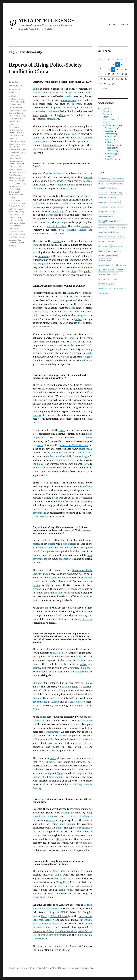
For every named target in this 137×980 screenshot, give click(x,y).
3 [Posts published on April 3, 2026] (118, 64)
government (39, 513)
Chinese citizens (52, 145)
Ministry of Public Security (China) (16, 167)
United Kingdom (107, 284)
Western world (120, 288)
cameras (51, 820)
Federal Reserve (106, 216)
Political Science (59, 916)
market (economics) (108, 256)
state (35, 115)
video (62, 430)
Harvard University (107, 237)
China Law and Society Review (18, 113)
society (43, 115)
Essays (12, 89)
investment (117, 246)
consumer (119, 183)
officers (60, 839)
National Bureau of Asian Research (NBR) (17, 175)
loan (109, 251)
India (102, 241)
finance (103, 227)
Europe (55, 702)
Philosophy (112, 151)
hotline (37, 585)
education (104, 207)
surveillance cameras (45, 816)
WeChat (50, 456)
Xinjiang (37, 683)
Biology (110, 142)
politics (65, 551)
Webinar (109, 156)
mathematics (105, 260)
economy (116, 202)
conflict (57, 241)
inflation (110, 241)
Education (109, 131)
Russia (111, 270)
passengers (59, 207)
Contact (124, 25)
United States (77, 702)
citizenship (21, 116)
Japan (102, 251)
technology (104, 279)
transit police (58, 211)
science (120, 270)
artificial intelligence (80, 816)
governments (40, 702)
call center (84, 596)
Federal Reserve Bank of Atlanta (110, 222)
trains (74, 207)
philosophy (121, 265)
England (103, 212)
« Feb (104, 89)
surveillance (84, 828)
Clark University (53, 909)
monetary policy (106, 265)
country (74, 668)
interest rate (104, 246)
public (73, 93)
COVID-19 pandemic (108, 188)
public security (40, 312)
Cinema (106, 111)
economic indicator (108, 197)
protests (64, 878)
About (112, 25)
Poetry (105, 117)
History (121, 237)
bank (102, 183)
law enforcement (50, 119)
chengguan (43, 256)
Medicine (111, 148)
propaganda (39, 438)
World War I (104, 293)
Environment (113, 145)
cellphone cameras (76, 230)
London (117, 251)
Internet (12, 150)
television (47, 468)
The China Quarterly (66, 931)
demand (103, 193)
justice (52, 544)
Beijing (36, 777)
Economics (110, 128)
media (68, 96)
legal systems (45, 548)
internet (77, 104)
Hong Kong (60, 871)
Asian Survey (85, 931)
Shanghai (57, 777)
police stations (60, 453)
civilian (70, 252)
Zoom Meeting (111, 159)
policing (65, 813)
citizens (53, 578)
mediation (66, 559)
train (35, 245)
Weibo (61, 456)
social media (70, 188)
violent (62, 264)
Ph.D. (44, 916)
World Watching (110, 125)
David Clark (14, 82)
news (61, 234)
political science (16, 195)
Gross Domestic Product (110, 232)
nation (36, 93)
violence (59, 173)
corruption (87, 578)
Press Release (109, 120)
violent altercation (57, 226)
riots (66, 200)
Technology (112, 154)
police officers (51, 93)
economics (104, 202)
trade (114, 279)
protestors (38, 897)
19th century (105, 179)
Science (108, 139)
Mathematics (111, 137)
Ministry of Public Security (74, 445)
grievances (86, 619)
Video (105, 123)
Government (110, 134)
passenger (62, 222)
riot (17, 209)
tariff (115, 274)
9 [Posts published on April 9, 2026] (113, 69)
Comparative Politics (43, 931)
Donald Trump (116, 193)
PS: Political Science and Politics (49, 935)
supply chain (105, 274)
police (57, 108)
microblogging (82, 456)
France (111, 227)
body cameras (67, 824)
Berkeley (16, 104)
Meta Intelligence (46, 20)
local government (51, 551)
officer (47, 222)
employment (117, 207)
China (36, 89)
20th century (118, 179)
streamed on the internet (46, 111)
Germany (121, 227)
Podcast (106, 114)
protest (89, 93)
